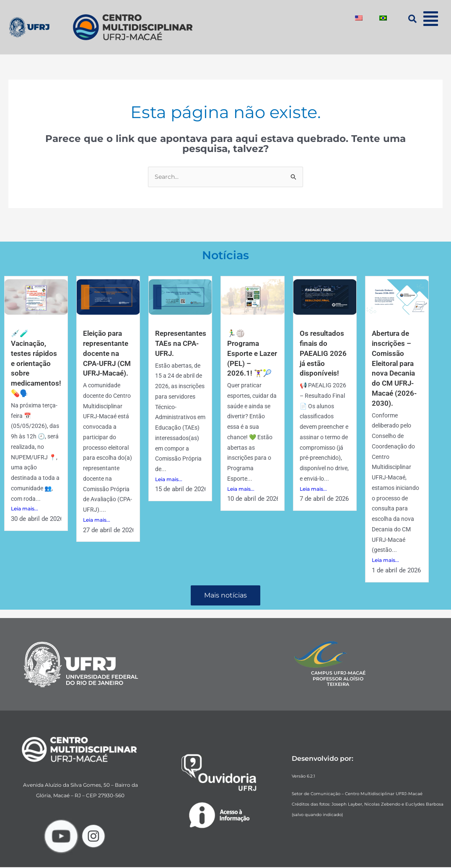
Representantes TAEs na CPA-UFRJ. (182, 344)
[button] (431, 19)
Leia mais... (25, 508)
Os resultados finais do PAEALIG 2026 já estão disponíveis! (324, 354)
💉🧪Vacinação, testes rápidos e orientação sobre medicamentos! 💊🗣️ (37, 363)
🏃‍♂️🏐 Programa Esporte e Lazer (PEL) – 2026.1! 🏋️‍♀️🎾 (250, 354)
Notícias (226, 255)
